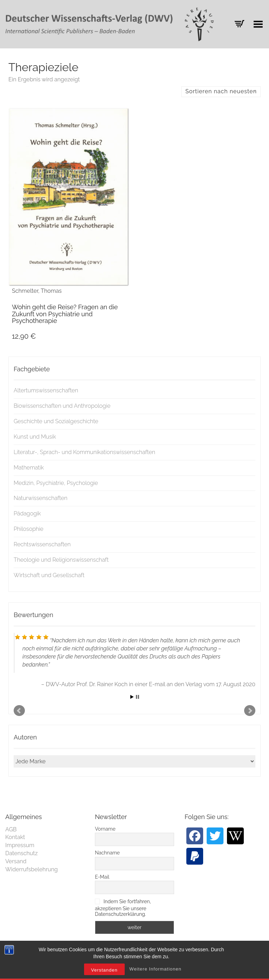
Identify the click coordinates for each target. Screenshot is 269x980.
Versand (16, 861)
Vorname (105, 829)
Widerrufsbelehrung (32, 869)
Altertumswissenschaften (46, 390)
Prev (19, 711)
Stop (137, 697)
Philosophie (29, 529)
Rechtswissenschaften (42, 544)
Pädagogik (27, 513)
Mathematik (29, 468)
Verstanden (104, 972)
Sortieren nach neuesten (221, 91)
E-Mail (102, 877)
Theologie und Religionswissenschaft (61, 560)
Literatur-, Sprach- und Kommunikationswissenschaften (84, 452)
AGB (11, 829)
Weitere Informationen (155, 971)
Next (250, 711)
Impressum (20, 845)
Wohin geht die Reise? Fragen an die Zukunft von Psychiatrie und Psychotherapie (65, 314)
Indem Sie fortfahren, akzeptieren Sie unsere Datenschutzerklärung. (123, 908)
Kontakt (15, 837)
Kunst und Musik (35, 437)
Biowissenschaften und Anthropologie (62, 406)
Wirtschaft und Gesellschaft (49, 575)
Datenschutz (22, 853)
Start (132, 697)
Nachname (107, 853)
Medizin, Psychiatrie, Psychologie (56, 483)
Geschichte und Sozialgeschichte (56, 421)
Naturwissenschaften (41, 498)
